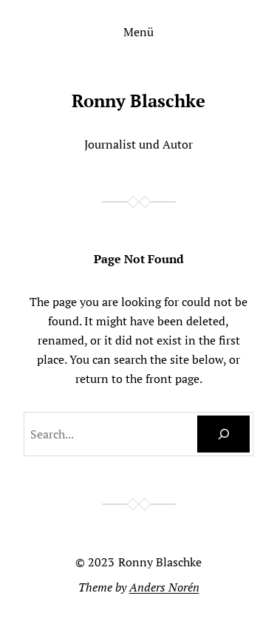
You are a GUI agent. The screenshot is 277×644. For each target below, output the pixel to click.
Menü (138, 32)
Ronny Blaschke (138, 101)
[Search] (223, 434)
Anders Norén (164, 587)
